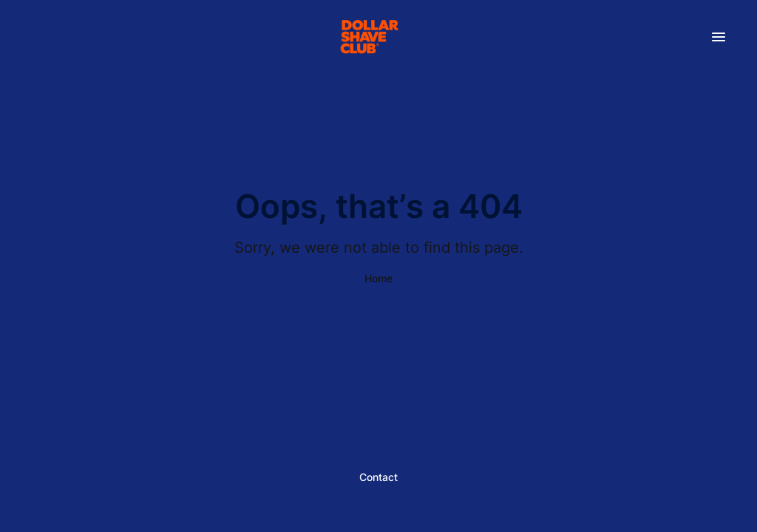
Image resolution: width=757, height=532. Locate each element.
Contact (378, 477)
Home (378, 278)
